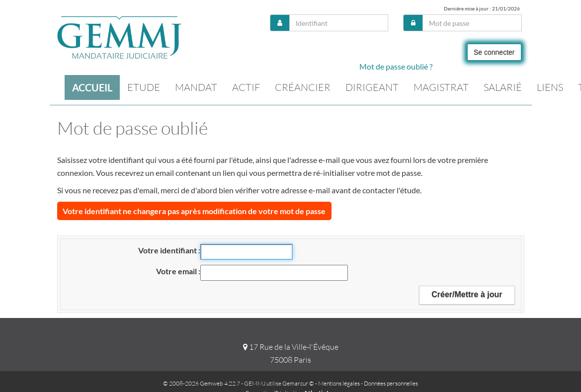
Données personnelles (391, 383)
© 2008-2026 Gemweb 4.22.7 (202, 383)
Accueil (92, 87)
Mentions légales (339, 383)
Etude (144, 87)
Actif (246, 87)
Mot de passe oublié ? (396, 66)
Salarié (503, 87)
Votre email (177, 271)
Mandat (196, 87)
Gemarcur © (298, 383)
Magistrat (441, 87)
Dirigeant (372, 87)
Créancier (303, 87)
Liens (550, 87)
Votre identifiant (168, 250)
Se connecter (494, 52)
